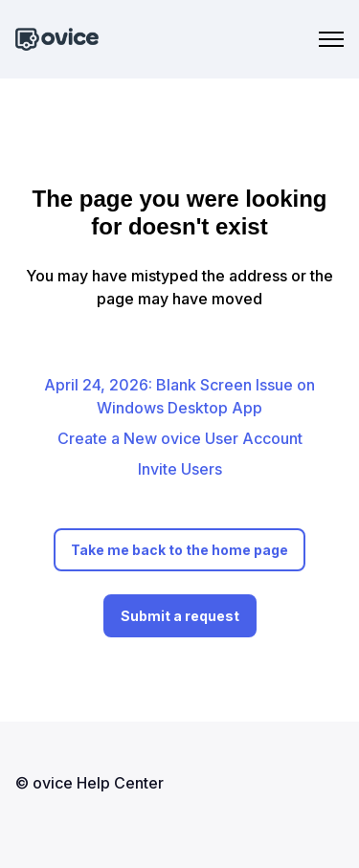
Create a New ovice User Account (180, 438)
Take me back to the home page (179, 550)
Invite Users (180, 469)
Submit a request (180, 616)
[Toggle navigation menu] (331, 39)
